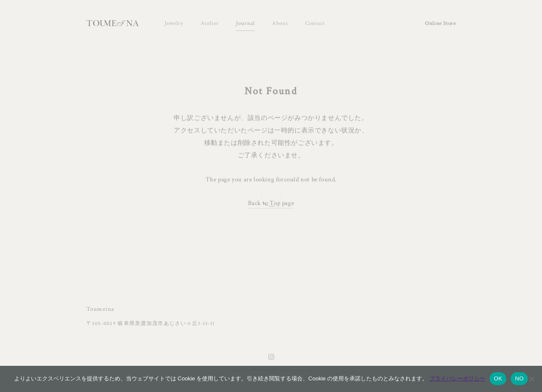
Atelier (210, 23)
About (280, 23)
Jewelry (174, 23)
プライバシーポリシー (457, 378)
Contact (315, 23)
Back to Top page (271, 203)
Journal (245, 23)
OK (498, 378)
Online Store (441, 23)
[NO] (531, 379)
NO (519, 378)
